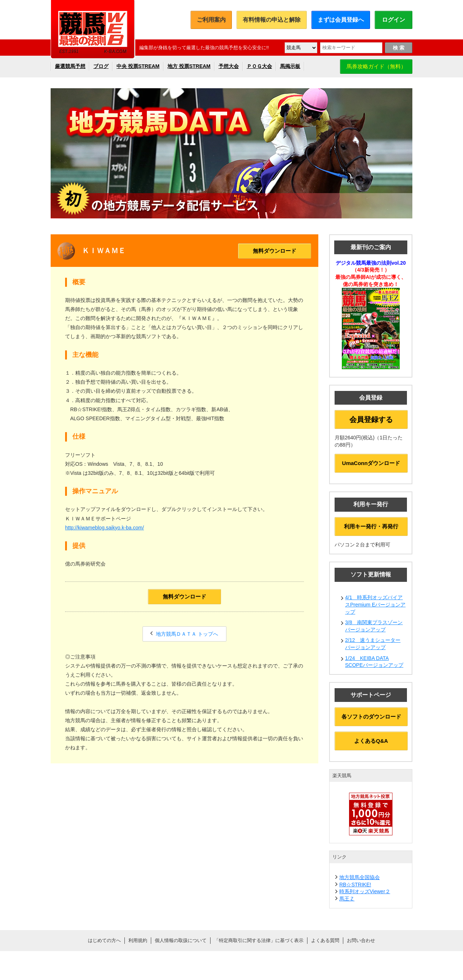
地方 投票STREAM (189, 66)
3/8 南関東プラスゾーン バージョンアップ (374, 626)
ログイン (394, 20)
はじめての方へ (104, 940)
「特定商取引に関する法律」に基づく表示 (259, 940)
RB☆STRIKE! (355, 885)
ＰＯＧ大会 (259, 66)
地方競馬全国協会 (360, 877)
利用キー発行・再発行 (371, 526)
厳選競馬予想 (70, 66)
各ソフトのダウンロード (371, 717)
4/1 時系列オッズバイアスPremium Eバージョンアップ (375, 604)
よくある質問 (325, 940)
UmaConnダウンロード (371, 463)
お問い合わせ (361, 940)
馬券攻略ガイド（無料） (376, 66)
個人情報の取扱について (181, 940)
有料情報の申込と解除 (272, 20)
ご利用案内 (211, 20)
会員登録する (371, 419)
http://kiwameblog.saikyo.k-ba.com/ (105, 528)
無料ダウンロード (275, 251)
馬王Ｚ (347, 899)
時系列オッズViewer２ (365, 891)
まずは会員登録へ (341, 20)
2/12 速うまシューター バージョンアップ (373, 644)
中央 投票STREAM (138, 66)
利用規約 (138, 940)
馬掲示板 (290, 66)
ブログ (101, 66)
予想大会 (229, 66)
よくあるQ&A (371, 741)
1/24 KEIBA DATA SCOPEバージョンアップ (374, 662)
